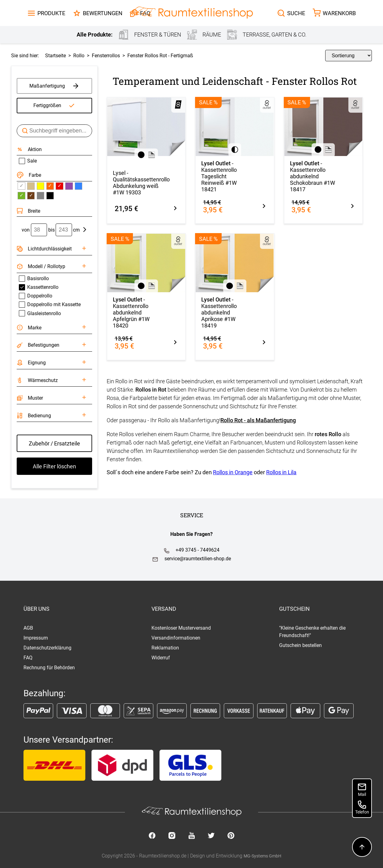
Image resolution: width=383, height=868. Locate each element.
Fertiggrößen (47, 105)
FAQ (28, 658)
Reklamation (165, 648)
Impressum (36, 638)
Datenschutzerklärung (47, 648)
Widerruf (161, 658)
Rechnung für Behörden (49, 668)
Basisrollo (34, 279)
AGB (28, 628)
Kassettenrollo (39, 287)
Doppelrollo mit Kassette (50, 305)
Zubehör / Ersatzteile (54, 443)
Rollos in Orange (233, 472)
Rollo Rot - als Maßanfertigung (258, 420)
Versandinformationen (176, 638)
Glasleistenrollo (40, 313)
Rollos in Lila (281, 472)
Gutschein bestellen (300, 645)
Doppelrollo (36, 296)
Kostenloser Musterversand (181, 628)
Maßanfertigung (54, 86)
